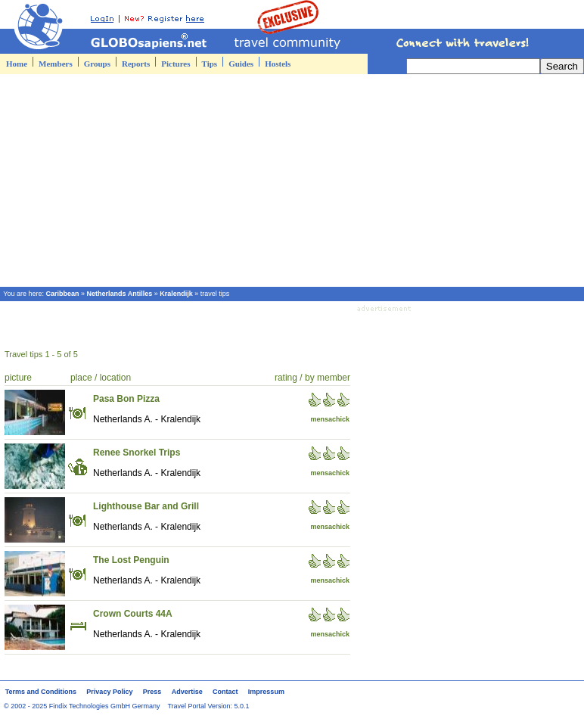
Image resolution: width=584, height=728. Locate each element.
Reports (136, 64)
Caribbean (63, 294)
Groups (97, 64)
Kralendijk (176, 294)
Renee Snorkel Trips (137, 453)
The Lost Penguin (131, 560)
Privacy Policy (109, 692)
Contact (225, 692)
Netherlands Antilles (120, 294)
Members (56, 64)
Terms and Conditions (41, 692)
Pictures (176, 64)
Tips (210, 64)
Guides (241, 64)
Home (17, 64)
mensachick (330, 419)
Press (152, 692)
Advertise (187, 692)
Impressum (266, 692)
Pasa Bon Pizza (126, 399)
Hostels (278, 64)
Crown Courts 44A (133, 614)
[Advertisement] (292, 180)
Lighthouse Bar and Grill (146, 506)
